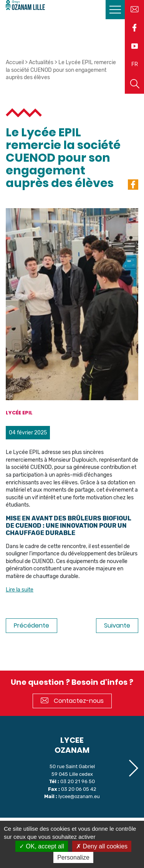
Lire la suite (20, 590)
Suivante (117, 625)
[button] (133, 768)
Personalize (73, 857)
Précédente (31, 625)
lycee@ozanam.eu (79, 796)
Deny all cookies (102, 846)
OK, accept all (42, 846)
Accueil (15, 62)
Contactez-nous (72, 701)
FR (135, 64)
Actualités (41, 62)
